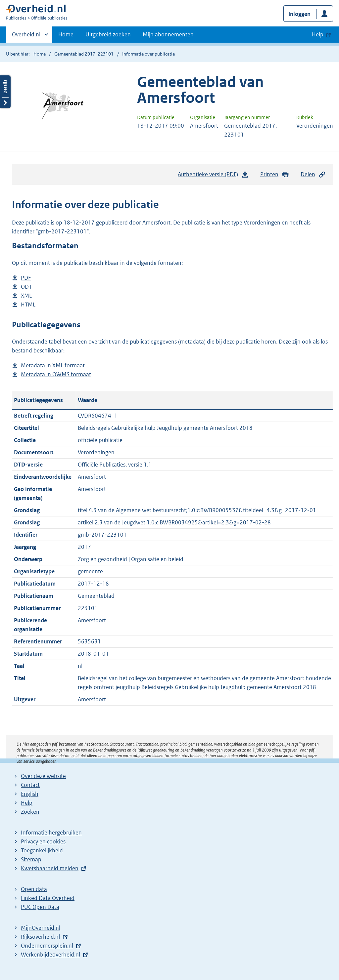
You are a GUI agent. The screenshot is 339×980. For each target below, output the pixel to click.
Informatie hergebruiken (51, 833)
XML (26, 296)
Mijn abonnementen (168, 34)
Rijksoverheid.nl (40, 937)
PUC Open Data (40, 907)
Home (66, 34)
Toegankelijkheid (42, 850)
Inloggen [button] (299, 14)
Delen (313, 174)
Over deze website (43, 776)
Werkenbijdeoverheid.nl (50, 955)
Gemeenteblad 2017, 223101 (84, 54)
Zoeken (30, 812)
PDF (26, 278)
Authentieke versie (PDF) (213, 176)
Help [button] (318, 34)
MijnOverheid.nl (41, 928)
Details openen (5, 92)
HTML (28, 305)
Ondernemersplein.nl (47, 946)
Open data (34, 889)
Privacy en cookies (43, 841)
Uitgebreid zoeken (108, 34)
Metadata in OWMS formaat (56, 374)
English (30, 794)
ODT (26, 287)
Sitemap (31, 859)
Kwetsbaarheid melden (50, 868)
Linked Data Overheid (48, 898)
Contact (30, 785)
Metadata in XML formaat (53, 366)
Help (27, 803)
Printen (275, 174)
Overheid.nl (26, 36)
